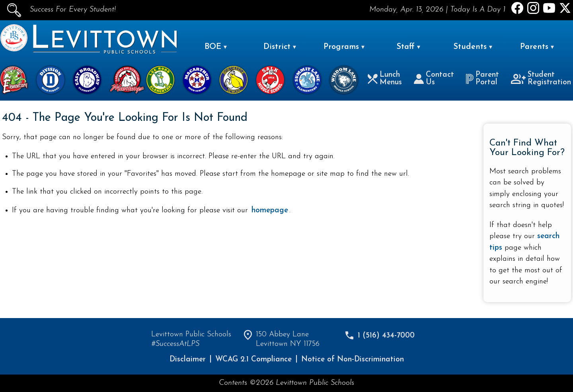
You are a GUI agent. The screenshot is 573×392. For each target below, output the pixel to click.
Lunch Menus (385, 79)
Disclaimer (188, 360)
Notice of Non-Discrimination (353, 360)
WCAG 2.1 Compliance (253, 360)
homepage (270, 211)
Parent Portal (482, 79)
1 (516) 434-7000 (386, 336)
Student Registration (541, 79)
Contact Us (434, 79)
